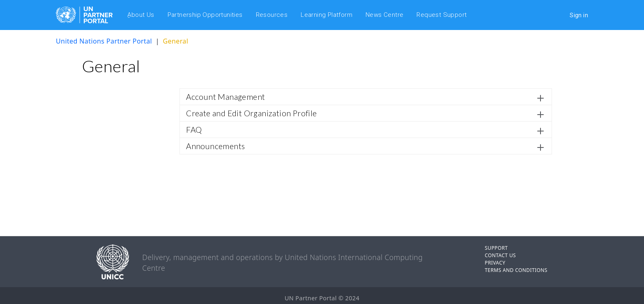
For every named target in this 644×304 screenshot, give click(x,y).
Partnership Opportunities (205, 15)
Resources (272, 15)
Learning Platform (327, 15)
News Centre (384, 15)
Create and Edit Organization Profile (251, 113)
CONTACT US (500, 255)
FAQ (194, 130)
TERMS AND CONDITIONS (516, 270)
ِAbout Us (141, 15)
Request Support (442, 15)
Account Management (225, 97)
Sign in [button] (579, 15)
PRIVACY (495, 263)
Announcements (215, 146)
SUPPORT (496, 248)
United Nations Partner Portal (104, 41)
